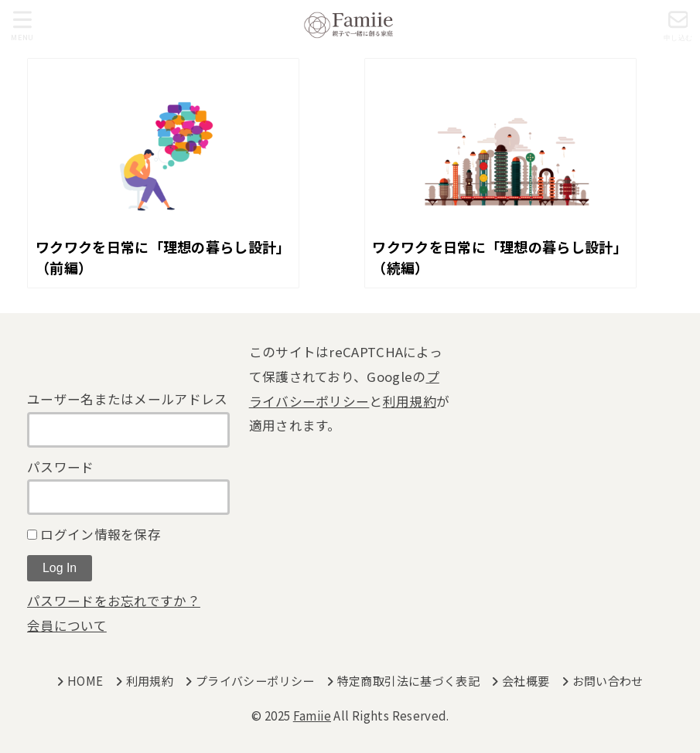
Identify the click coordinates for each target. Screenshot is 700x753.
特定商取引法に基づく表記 (409, 681)
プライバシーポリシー (255, 681)
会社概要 (526, 681)
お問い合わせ (608, 681)
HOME (85, 681)
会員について (67, 625)
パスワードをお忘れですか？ (114, 601)
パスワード (61, 467)
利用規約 (410, 401)
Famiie (312, 716)
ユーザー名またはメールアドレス (128, 399)
